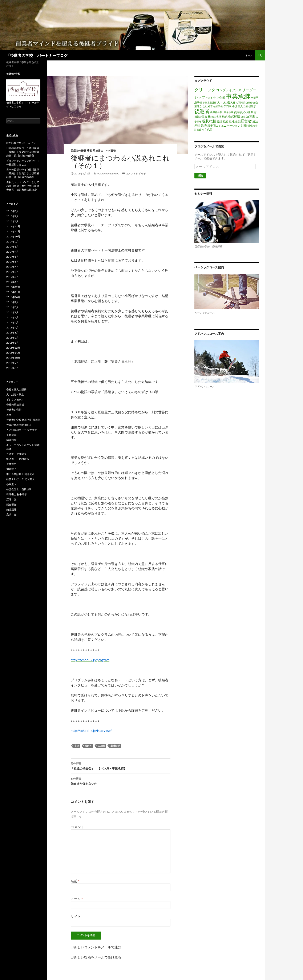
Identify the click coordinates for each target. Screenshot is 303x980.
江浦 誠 (11, 499)
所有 (254, 112)
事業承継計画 (210, 102)
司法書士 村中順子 (17, 494)
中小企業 (219, 97)
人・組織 (223, 102)
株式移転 (234, 116)
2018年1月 (13, 221)
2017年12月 (13, 226)
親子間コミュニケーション (224, 126)
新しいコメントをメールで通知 (98, 947)
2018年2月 (13, 216)
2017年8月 (13, 247)
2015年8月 (13, 368)
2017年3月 (13, 272)
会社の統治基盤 (15, 405)
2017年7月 (13, 252)
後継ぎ (88, 746)
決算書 (251, 116)
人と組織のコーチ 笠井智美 (22, 430)
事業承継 (238, 96)
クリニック (205, 90)
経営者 (246, 121)
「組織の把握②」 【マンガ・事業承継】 (121, 766)
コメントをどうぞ (136, 173)
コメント (77, 827)
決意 (243, 117)
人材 (233, 102)
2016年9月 (13, 302)
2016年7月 (13, 312)
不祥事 (209, 98)
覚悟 (204, 125)
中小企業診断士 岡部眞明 (20, 474)
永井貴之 (11, 464)
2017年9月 (13, 242)
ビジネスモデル (15, 400)
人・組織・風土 (15, 394)
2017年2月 (13, 277)
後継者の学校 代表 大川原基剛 (23, 420)
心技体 (247, 112)
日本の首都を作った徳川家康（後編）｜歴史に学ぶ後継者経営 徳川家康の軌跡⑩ (23, 152)
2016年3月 (13, 333)
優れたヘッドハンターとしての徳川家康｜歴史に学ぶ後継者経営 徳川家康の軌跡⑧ (23, 186)
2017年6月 (13, 257)
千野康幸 (11, 435)
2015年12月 (13, 348)
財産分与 (199, 129)
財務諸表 (252, 126)
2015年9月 (13, 363)
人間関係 (240, 102)
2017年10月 (13, 236)
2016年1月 (13, 343)
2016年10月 (13, 297)
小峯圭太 (11, 484)
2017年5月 (13, 262)
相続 (225, 121)
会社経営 (208, 106)
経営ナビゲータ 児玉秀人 (20, 479)
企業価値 (250, 102)
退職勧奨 (115, 746)
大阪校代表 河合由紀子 (19, 425)
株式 (225, 116)
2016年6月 (13, 317)
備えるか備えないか (121, 781)
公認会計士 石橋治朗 (19, 489)
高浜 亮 (11, 515)
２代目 (208, 129)
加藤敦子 (11, 469)
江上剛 (101, 746)
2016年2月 (13, 338)
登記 (219, 121)
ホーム (249, 55)
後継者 (202, 111)
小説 (77, 746)
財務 (244, 125)
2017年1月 (13, 282)
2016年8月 (13, 307)
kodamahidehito (108, 173)
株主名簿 (216, 117)
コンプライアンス (229, 90)
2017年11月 (13, 231)
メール (77, 899)
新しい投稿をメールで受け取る (98, 957)
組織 (232, 121)
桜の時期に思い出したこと (21, 143)
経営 (238, 121)
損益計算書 (201, 117)
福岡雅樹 (11, 440)
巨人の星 (243, 106)
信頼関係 (218, 106)
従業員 (238, 112)
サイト (76, 916)
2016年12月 (13, 287)
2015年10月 (13, 358)
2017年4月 (13, 267)
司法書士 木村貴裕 (104, 151)
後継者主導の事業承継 (222, 112)
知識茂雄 (11, 509)
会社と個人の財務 (16, 389)
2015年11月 (13, 353)
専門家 (227, 106)
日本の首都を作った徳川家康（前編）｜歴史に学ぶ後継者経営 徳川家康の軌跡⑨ (23, 173)
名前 (75, 881)
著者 (89, 151)
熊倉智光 (11, 504)
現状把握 (209, 121)
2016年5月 (13, 322)
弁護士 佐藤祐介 (16, 454)
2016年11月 (13, 292)
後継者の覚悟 (78, 151)
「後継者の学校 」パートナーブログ (37, 55)
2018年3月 (13, 211)
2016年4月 (13, 327)
